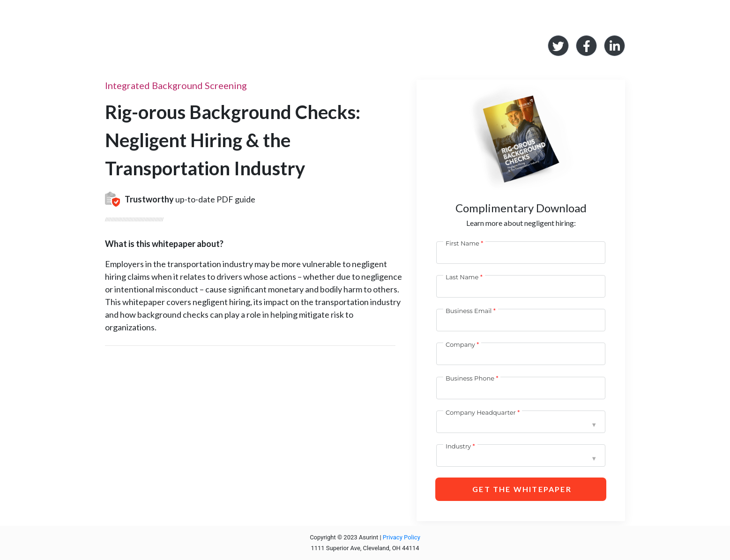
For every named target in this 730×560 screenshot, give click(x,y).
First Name (462, 243)
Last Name (462, 277)
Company (460, 344)
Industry (458, 446)
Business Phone (470, 378)
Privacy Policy (402, 537)
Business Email (469, 311)
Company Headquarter (481, 412)
